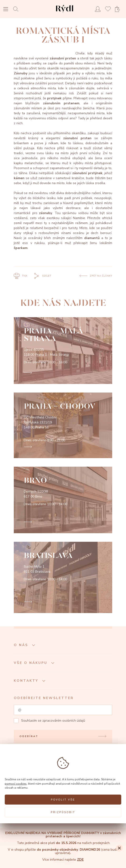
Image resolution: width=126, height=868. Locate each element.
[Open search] (17, 9)
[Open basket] (119, 9)
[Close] (119, 848)
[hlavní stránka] (65, 13)
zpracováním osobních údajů (64, 721)
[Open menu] (6, 10)
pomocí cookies (16, 784)
